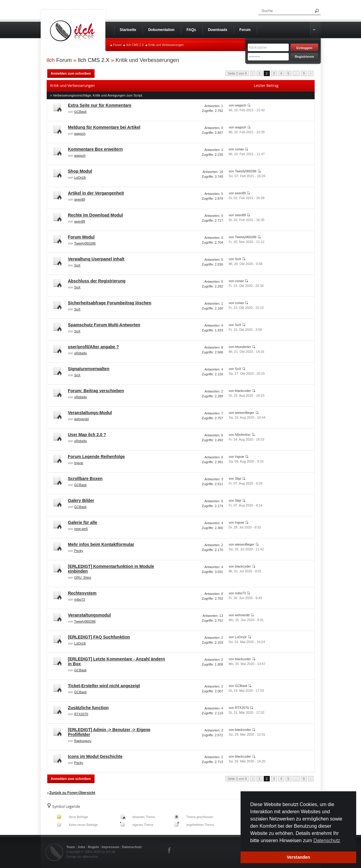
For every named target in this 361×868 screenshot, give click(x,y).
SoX (77, 265)
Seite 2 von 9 (237, 73)
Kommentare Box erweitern (95, 149)
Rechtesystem (82, 593)
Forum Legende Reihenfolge (96, 457)
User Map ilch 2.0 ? (87, 435)
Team (71, 847)
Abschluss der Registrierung (97, 281)
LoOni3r (80, 177)
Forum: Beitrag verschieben (96, 391)
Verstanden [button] (298, 857)
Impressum (111, 847)
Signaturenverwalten (89, 369)
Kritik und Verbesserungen (166, 45)
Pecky (79, 551)
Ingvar (79, 463)
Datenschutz (132, 847)
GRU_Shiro (82, 577)
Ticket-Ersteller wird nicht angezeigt (104, 686)
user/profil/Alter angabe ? (94, 347)
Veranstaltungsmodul (89, 615)
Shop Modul (80, 171)
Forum (118, 45)
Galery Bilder (81, 500)
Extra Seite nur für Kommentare (100, 105)
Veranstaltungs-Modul (90, 413)
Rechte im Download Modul (96, 215)
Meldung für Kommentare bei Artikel (104, 127)
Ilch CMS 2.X (135, 45)
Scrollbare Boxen (85, 479)
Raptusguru (83, 741)
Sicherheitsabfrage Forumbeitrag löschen (110, 303)
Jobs (81, 847)
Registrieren (304, 57)
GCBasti (80, 112)
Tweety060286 (85, 243)
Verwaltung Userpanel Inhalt (96, 259)
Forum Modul (81, 237)
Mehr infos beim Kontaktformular (101, 544)
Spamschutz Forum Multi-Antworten (104, 325)
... (296, 73)
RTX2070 (81, 714)
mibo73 (79, 599)
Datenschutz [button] (327, 840)
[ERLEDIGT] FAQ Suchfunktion (99, 637)
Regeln (93, 847)
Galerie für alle (83, 522)
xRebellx (80, 353)
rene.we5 (81, 529)
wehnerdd (81, 419)
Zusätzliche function (88, 708)
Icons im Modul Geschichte (95, 756)
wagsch (80, 134)
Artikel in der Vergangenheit (96, 193)
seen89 (79, 199)
